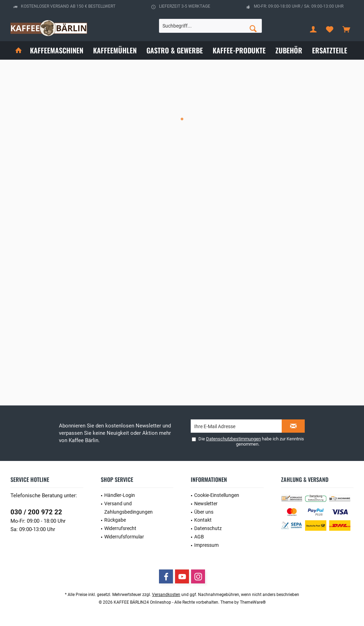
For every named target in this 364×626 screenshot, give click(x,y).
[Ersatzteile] (330, 50)
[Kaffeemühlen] (115, 50)
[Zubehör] (289, 50)
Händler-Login (120, 495)
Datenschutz (208, 528)
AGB (199, 537)
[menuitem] (346, 29)
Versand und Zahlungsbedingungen (128, 508)
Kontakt (203, 520)
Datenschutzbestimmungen (233, 439)
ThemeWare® (253, 602)
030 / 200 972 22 (36, 512)
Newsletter (206, 504)
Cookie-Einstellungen (217, 495)
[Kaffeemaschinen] (57, 50)
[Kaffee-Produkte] (239, 50)
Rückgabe (115, 520)
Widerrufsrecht (120, 528)
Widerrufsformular (124, 537)
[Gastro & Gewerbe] (175, 50)
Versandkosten (166, 595)
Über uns (204, 512)
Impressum (206, 545)
